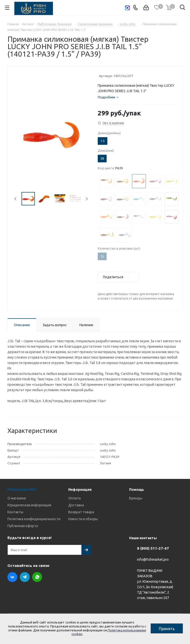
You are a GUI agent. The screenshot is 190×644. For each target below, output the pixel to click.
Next (87, 199)
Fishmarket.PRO (22, 489)
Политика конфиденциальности (34, 519)
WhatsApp (37, 577)
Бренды (136, 498)
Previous (16, 199)
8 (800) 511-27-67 (153, 548)
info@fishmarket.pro (153, 560)
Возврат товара (81, 512)
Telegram (25, 577)
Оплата (74, 498)
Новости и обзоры (83, 519)
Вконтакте (12, 577)
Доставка (76, 505)
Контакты (15, 512)
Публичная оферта (23, 526)
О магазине (17, 498)
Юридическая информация (29, 505)
